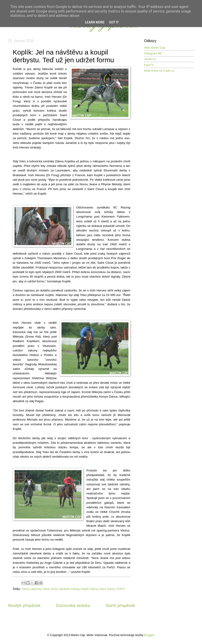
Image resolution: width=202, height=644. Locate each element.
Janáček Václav (69, 589)
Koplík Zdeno (89, 589)
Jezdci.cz (150, 59)
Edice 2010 (50, 589)
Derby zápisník (31, 589)
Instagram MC (153, 53)
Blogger (149, 635)
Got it (114, 22)
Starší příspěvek (120, 606)
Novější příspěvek (24, 606)
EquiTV (149, 65)
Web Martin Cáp (155, 48)
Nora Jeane (107, 589)
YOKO (120, 589)
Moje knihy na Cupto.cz (159, 71)
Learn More (95, 22)
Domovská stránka (73, 606)
